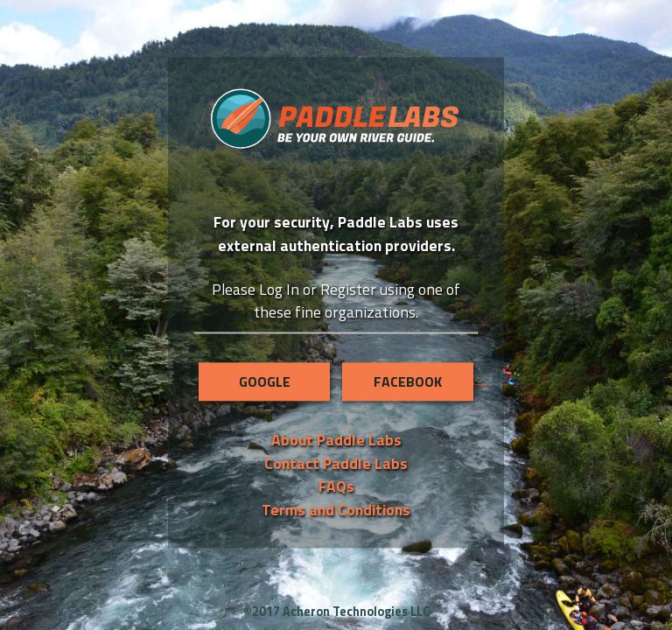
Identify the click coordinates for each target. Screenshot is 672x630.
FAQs (336, 486)
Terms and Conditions (336, 510)
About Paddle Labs (336, 441)
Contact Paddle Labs (336, 463)
